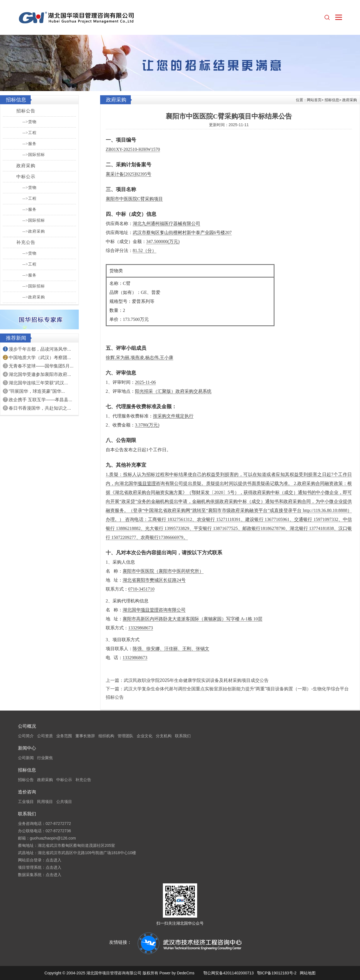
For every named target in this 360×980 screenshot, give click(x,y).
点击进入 (53, 860)
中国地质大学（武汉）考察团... (40, 358)
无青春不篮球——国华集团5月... (41, 366)
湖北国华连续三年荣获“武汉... (38, 383)
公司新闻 (26, 758)
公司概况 (27, 726)
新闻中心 (27, 748)
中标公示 (26, 177)
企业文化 (145, 736)
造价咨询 (27, 792)
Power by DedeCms (177, 973)
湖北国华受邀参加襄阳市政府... (40, 374)
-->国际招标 (34, 155)
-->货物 (30, 122)
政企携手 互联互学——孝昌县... (40, 400)
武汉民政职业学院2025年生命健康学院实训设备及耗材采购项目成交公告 (196, 680)
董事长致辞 (85, 736)
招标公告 (26, 111)
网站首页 (314, 100)
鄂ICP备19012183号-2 (277, 973)
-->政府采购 (34, 231)
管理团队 (125, 736)
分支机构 (164, 736)
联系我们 (183, 736)
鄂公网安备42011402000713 (229, 973)
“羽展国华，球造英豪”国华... (37, 391)
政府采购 (26, 166)
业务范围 (64, 736)
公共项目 (64, 802)
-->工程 (30, 133)
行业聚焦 (45, 758)
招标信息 (332, 100)
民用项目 (45, 802)
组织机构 (106, 736)
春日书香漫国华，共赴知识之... (40, 408)
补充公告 (26, 242)
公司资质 (45, 736)
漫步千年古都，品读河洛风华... (40, 349)
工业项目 (26, 802)
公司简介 (26, 736)
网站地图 (308, 973)
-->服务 (30, 144)
